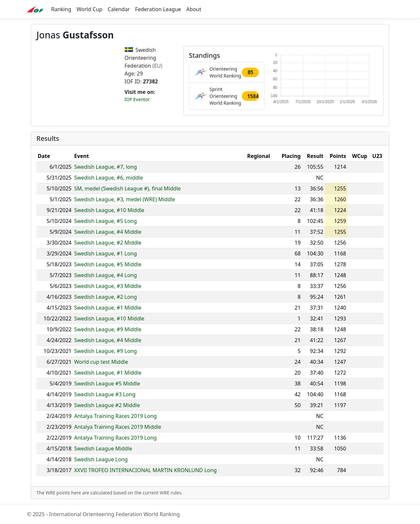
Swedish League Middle (103, 448)
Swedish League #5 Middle (107, 383)
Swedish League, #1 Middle (108, 308)
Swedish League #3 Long (105, 394)
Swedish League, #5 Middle (108, 264)
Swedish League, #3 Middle (108, 286)
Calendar (119, 9)
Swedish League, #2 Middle (108, 243)
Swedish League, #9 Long (105, 351)
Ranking (61, 9)
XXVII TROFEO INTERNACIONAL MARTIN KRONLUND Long (145, 470)
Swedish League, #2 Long (105, 297)
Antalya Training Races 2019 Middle (118, 427)
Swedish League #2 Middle (107, 405)
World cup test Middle (101, 362)
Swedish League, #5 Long (105, 221)
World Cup (89, 9)
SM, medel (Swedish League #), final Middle (127, 188)
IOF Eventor (137, 99)
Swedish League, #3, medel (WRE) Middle (125, 199)
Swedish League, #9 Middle (108, 329)
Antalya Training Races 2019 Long (115, 416)
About (194, 9)
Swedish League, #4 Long (105, 275)
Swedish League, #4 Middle (108, 232)
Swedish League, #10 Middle (109, 210)
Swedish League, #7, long (105, 167)
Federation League (158, 9)
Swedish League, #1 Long (105, 253)
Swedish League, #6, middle (109, 178)
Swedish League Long (101, 459)
